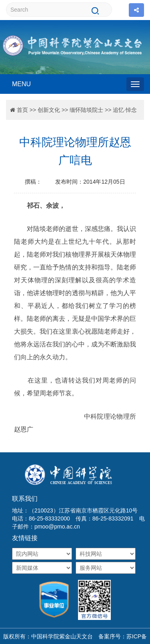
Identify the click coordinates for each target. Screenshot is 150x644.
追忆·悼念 (125, 110)
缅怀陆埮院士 (86, 110)
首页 (22, 110)
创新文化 (49, 110)
